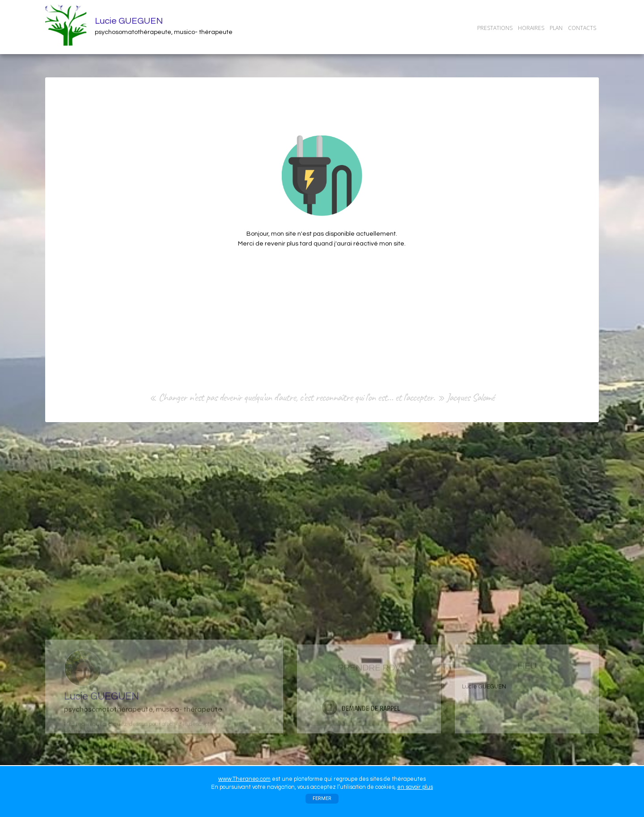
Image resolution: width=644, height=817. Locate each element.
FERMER (322, 798)
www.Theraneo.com (244, 779)
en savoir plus (415, 787)
